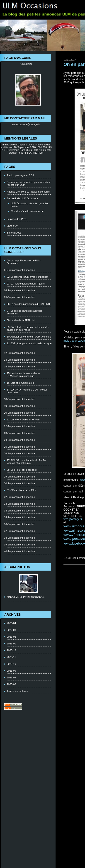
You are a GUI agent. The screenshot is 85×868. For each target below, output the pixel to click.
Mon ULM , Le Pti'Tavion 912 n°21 (26, 597)
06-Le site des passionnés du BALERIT (29, 304)
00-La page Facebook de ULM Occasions (24, 262)
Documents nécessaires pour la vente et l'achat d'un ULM (29, 183)
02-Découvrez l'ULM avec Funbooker (27, 277)
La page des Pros (17, 219)
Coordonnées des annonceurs (28, 211)
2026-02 (11, 637)
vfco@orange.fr (73, 519)
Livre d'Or (12, 226)
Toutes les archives (17, 691)
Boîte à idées (14, 233)
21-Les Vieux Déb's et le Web (23, 420)
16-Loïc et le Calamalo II (20, 383)
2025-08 (11, 678)
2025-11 (11, 657)
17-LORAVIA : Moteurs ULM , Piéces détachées (27, 391)
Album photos (17, 567)
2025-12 (11, 650)
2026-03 (11, 630)
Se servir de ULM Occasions (23, 198)
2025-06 (11, 684)
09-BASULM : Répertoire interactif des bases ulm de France (28, 328)
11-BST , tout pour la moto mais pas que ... (29, 345)
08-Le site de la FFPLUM (21, 320)
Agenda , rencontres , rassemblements (28, 192)
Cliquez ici (26, 64)
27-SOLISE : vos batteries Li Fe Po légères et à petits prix (26, 462)
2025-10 (11, 664)
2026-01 (11, 644)
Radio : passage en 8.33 (20, 175)
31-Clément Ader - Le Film (21, 490)
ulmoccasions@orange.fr (26, 124)
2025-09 (11, 671)
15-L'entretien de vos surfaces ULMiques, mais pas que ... (23, 375)
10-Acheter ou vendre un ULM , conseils (29, 337)
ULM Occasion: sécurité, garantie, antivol (30, 205)
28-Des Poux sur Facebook (22, 470)
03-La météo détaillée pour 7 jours (26, 284)
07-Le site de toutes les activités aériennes (25, 312)
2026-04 (11, 623)
